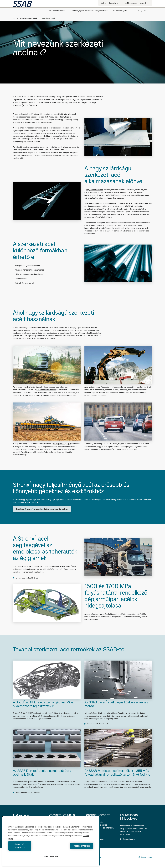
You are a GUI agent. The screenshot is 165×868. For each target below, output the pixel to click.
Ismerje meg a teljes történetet (26, 578)
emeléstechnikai (95, 387)
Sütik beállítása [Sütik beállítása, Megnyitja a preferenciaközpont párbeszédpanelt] (51, 856)
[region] (51, 843)
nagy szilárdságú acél (24, 114)
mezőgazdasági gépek (63, 444)
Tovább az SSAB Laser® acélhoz (97, 724)
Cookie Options (145, 857)
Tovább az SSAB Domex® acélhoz (27, 792)
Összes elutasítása (73, 847)
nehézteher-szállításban (47, 390)
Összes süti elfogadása (29, 847)
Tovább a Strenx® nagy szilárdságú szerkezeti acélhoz (42, 509)
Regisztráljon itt (127, 839)
